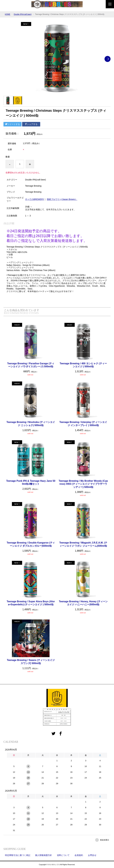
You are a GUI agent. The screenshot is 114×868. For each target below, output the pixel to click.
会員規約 (79, 855)
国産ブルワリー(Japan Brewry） (62, 199)
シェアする (31, 124)
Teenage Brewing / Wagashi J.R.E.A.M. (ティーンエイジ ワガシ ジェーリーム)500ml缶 (83, 544)
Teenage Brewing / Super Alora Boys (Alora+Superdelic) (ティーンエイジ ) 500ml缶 (31, 603)
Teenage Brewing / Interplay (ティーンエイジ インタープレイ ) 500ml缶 (83, 424)
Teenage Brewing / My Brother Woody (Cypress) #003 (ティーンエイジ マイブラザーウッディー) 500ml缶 (83, 484)
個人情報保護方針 (44, 855)
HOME (8, 14)
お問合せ (92, 855)
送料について (63, 855)
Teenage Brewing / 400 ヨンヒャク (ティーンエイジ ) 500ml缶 (83, 365)
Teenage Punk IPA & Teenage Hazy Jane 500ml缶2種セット (31, 482)
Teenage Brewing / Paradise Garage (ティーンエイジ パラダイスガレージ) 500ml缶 (31, 365)
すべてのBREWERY (35, 199)
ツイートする (12, 124)
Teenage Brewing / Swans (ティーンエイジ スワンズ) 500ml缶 (31, 662)
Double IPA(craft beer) (23, 14)
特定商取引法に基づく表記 (18, 855)
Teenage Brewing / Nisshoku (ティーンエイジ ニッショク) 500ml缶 (31, 424)
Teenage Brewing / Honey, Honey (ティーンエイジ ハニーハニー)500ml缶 (83, 603)
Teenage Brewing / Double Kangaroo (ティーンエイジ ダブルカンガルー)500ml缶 (31, 544)
